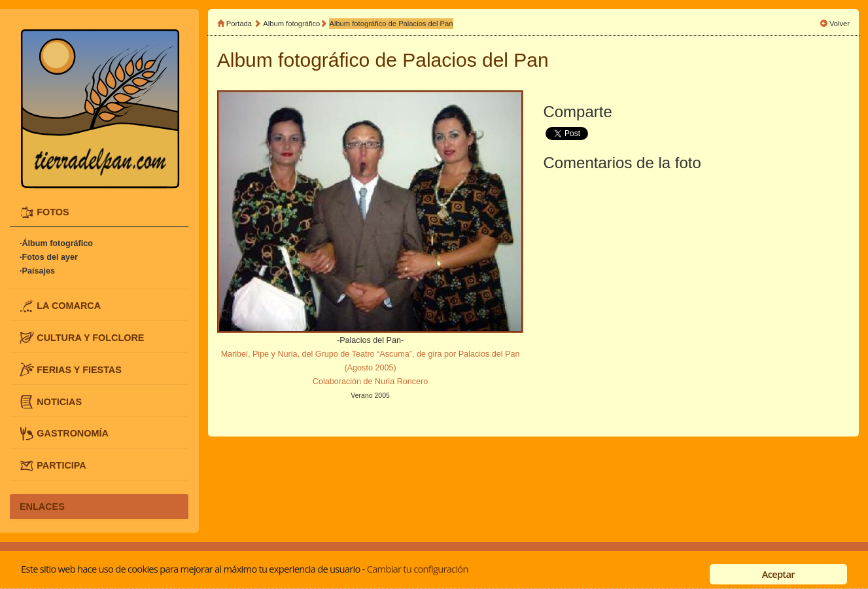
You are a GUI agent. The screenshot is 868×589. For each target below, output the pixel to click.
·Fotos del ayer (49, 258)
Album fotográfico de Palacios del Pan (391, 24)
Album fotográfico (291, 24)
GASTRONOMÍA (73, 433)
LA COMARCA (69, 306)
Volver (840, 24)
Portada (239, 24)
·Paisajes (37, 272)
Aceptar (778, 574)
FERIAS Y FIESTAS (79, 369)
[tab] (99, 213)
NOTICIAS (59, 401)
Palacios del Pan (475, 60)
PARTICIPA (61, 465)
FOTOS (53, 212)
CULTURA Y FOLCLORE (90, 338)
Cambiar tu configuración (418, 569)
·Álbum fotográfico (56, 244)
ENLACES (42, 507)
